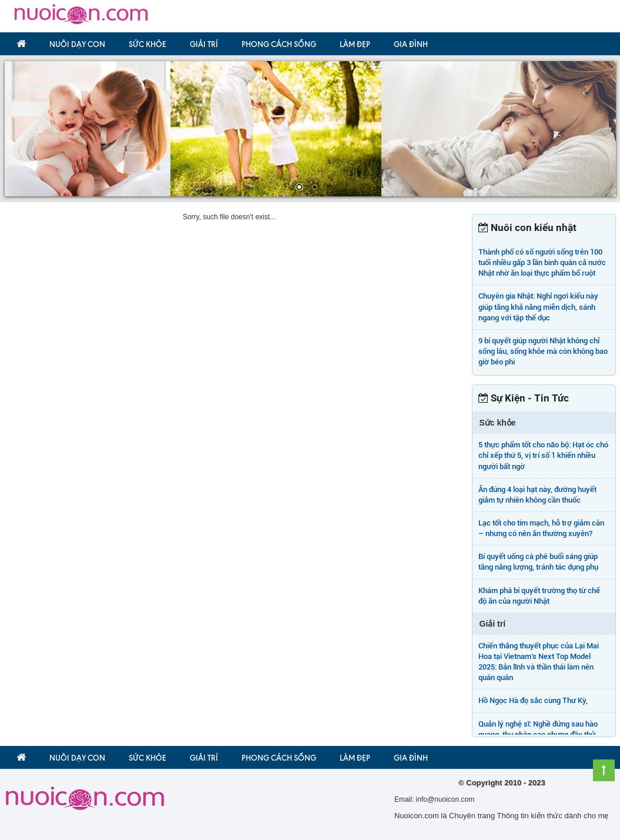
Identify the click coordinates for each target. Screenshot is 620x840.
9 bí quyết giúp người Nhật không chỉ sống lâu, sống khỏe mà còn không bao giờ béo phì (543, 351)
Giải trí (204, 44)
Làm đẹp (355, 44)
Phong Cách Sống (279, 44)
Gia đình (411, 44)
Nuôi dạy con (77, 44)
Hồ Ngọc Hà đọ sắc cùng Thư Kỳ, (533, 700)
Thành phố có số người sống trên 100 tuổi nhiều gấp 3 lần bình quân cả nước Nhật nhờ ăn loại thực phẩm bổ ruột (542, 262)
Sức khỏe (148, 44)
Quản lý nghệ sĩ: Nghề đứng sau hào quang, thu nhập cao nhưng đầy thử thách (538, 734)
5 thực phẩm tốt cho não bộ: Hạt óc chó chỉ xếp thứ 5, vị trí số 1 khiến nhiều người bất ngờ (543, 455)
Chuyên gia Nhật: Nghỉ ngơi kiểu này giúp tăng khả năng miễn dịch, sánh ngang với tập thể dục (538, 307)
